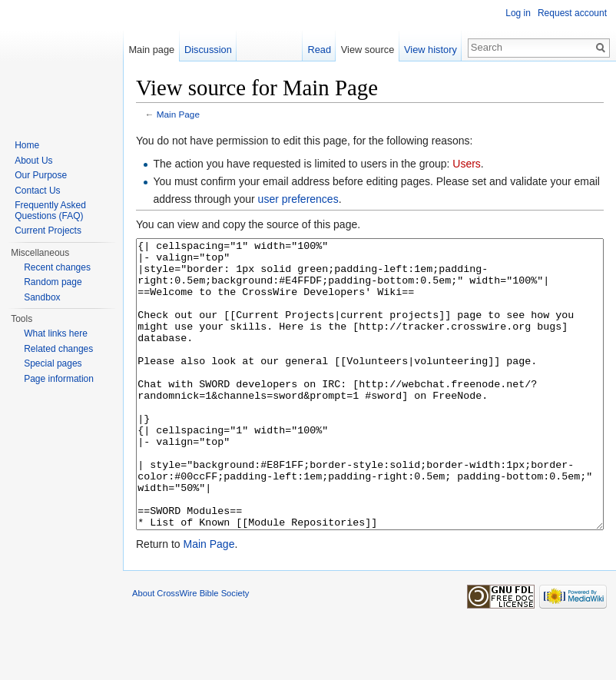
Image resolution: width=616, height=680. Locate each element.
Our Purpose (41, 175)
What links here (56, 333)
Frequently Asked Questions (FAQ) (50, 211)
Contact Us (37, 191)
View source (368, 50)
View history (431, 50)
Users (467, 164)
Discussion (208, 50)
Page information (59, 379)
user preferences (298, 199)
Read (319, 50)
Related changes (58, 349)
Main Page (178, 114)
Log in (518, 13)
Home (27, 145)
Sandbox (42, 297)
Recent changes (57, 267)
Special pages (53, 363)
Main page (151, 50)
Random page (53, 282)
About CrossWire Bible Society (190, 651)
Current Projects (48, 231)
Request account (572, 13)
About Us (33, 161)
